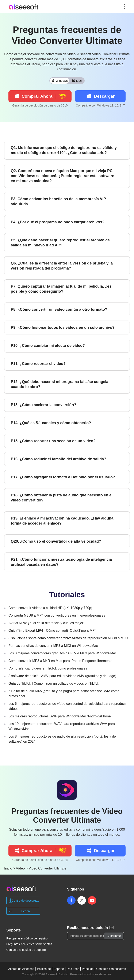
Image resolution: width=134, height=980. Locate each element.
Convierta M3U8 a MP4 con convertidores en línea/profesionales (57, 615)
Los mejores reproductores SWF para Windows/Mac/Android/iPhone (60, 716)
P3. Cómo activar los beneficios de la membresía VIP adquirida (58, 201)
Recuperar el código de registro (27, 938)
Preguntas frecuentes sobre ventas (29, 944)
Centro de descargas (25, 901)
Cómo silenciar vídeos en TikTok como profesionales (48, 668)
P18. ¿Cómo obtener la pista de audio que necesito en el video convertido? (62, 498)
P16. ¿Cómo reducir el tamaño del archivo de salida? (58, 459)
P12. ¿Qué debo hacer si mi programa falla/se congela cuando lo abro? (60, 384)
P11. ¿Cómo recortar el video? (38, 364)
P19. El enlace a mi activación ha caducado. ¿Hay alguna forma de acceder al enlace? (62, 521)
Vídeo (20, 868)
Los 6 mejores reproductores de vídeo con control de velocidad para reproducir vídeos (67, 706)
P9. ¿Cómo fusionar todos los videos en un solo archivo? (63, 328)
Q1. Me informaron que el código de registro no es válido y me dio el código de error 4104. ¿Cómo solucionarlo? (64, 150)
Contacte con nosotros (111, 969)
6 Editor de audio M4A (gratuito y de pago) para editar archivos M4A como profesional (64, 694)
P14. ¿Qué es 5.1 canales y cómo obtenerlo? (51, 423)
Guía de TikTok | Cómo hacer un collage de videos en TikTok (54, 683)
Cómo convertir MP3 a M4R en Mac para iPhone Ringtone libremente (60, 661)
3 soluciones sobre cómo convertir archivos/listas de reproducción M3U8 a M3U (68, 638)
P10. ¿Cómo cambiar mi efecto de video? (48, 346)
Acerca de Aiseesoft (21, 969)
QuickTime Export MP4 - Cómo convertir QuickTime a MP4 (53, 631)
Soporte (59, 969)
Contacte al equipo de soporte (26, 950)
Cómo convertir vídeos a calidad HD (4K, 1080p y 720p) (50, 608)
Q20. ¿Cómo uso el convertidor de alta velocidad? (56, 541)
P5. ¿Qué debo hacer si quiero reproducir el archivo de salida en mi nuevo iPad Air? (60, 243)
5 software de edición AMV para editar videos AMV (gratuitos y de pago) (62, 676)
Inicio (8, 868)
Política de (44, 969)
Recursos (73, 969)
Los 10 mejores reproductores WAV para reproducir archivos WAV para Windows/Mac (62, 726)
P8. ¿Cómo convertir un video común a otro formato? (59, 309)
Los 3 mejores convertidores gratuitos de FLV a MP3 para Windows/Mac (63, 653)
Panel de (88, 969)
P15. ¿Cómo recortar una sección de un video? (53, 441)
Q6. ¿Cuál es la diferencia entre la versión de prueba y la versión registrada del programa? (62, 266)
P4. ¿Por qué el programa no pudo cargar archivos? (58, 222)
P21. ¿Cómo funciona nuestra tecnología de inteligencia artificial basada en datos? (61, 562)
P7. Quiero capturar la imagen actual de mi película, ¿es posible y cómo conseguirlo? (61, 289)
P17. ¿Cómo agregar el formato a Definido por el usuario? (63, 477)
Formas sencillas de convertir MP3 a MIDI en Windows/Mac (53, 646)
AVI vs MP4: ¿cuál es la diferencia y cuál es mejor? (47, 623)
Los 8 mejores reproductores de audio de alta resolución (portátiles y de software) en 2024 (62, 739)
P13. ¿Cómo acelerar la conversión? (43, 405)
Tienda (25, 911)
